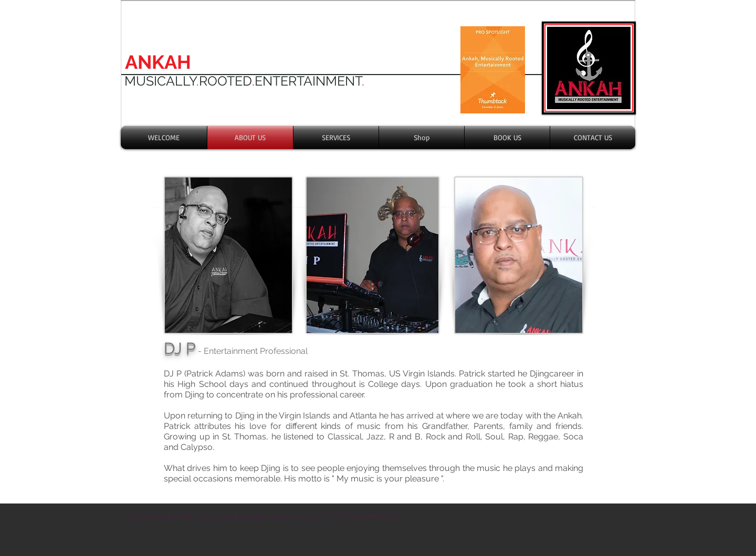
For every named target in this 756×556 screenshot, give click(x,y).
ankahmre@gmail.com (279, 516)
